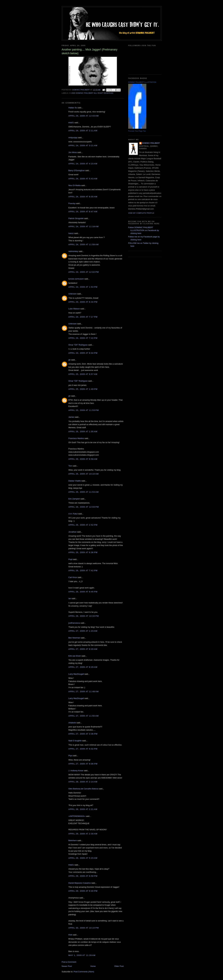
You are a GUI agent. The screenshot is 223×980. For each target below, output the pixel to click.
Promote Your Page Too (137, 131)
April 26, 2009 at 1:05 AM (83, 432)
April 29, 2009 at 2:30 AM (83, 834)
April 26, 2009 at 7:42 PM (83, 571)
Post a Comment (69, 962)
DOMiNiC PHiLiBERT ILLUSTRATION (142, 82)
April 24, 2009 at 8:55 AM (83, 197)
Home (93, 966)
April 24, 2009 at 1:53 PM (83, 287)
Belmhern (73, 840)
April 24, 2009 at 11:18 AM (84, 227)
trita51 (71, 123)
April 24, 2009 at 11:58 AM (84, 245)
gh (70, 360)
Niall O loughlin (75, 741)
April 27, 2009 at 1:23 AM (83, 631)
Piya (70, 756)
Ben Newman (74, 638)
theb (70, 935)
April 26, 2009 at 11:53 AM (84, 492)
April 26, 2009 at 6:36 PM (83, 552)
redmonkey (73, 251)
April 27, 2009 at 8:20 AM (83, 649)
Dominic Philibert (151, 143)
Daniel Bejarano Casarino (80, 883)
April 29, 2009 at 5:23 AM (83, 858)
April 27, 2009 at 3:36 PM (83, 734)
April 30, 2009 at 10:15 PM (84, 928)
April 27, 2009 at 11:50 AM (84, 716)
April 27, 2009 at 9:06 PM (83, 764)
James (71, 417)
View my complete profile (141, 213)
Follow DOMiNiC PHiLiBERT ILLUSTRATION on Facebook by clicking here (144, 230)
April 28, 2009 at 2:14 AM (83, 782)
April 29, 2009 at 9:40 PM (83, 891)
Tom (70, 466)
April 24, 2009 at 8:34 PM (83, 353)
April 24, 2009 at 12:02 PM (84, 272)
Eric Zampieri (74, 499)
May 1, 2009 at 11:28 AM (82, 955)
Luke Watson (74, 309)
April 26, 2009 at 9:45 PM (83, 592)
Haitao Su (73, 108)
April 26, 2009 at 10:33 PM (84, 616)
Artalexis (72, 723)
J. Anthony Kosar (76, 771)
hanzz (71, 233)
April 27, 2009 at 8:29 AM (83, 667)
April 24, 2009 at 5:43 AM (83, 179)
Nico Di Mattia (75, 185)
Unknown (73, 294)
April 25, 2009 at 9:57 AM (83, 374)
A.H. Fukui (73, 514)
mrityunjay (73, 138)
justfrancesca (74, 623)
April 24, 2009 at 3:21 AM (83, 146)
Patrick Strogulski (76, 218)
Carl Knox (73, 577)
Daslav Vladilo (75, 481)
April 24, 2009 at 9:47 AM (83, 212)
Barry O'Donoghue (77, 170)
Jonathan (73, 532)
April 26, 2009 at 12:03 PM (84, 507)
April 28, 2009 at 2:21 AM (83, 809)
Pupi (70, 559)
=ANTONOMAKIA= (77, 816)
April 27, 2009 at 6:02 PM (83, 749)
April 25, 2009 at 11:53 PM (84, 410)
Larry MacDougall (76, 674)
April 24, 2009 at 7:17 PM (83, 317)
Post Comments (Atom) (84, 972)
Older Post (119, 966)
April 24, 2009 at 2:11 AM (83, 131)
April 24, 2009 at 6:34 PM (83, 302)
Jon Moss (73, 152)
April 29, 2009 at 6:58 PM (83, 876)
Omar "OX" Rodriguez (78, 345)
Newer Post (67, 966)
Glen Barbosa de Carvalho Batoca (83, 789)
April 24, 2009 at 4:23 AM (83, 164)
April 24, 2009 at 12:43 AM (84, 116)
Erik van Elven (75, 656)
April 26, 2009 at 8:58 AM (83, 459)
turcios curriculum (76, 279)
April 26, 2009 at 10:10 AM (84, 474)
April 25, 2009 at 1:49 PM (83, 389)
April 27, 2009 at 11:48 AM (84, 692)
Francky (72, 203)
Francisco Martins (76, 438)
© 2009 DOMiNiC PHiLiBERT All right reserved (91, 93)
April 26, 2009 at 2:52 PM (83, 525)
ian (70, 598)
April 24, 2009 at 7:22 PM (83, 338)
